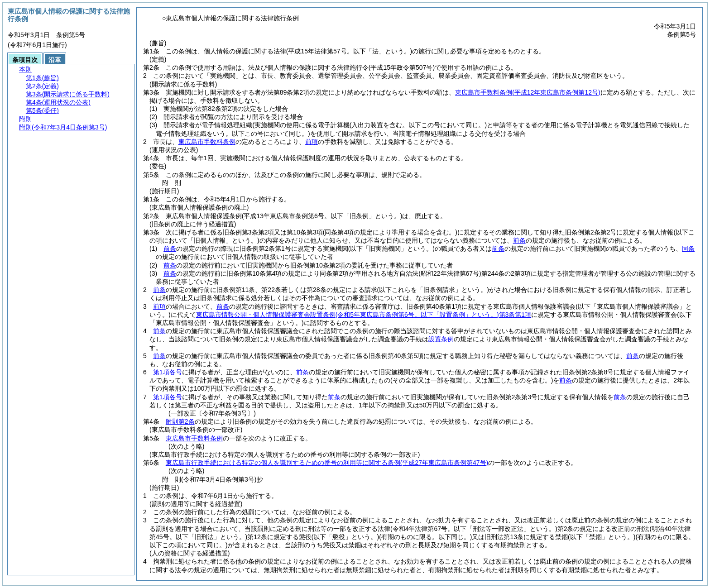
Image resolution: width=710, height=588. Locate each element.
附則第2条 (180, 421)
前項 (312, 142)
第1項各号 (168, 372)
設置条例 (441, 339)
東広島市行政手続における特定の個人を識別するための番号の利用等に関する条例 (327, 463)
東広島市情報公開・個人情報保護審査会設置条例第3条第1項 (364, 315)
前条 (519, 240)
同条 (688, 249)
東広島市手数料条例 (528, 92)
